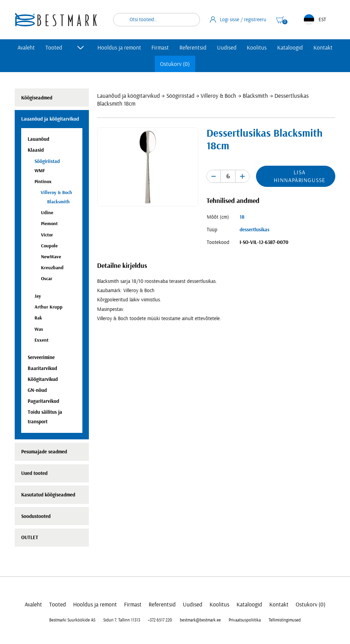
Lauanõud (38, 139)
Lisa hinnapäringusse (299, 176)
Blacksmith (255, 96)
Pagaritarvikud (43, 401)
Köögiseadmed (37, 98)
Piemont (49, 224)
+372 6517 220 (160, 620)
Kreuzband (52, 268)
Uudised (227, 48)
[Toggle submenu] (81, 47)
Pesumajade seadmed (44, 452)
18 (242, 217)
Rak (38, 318)
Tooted (54, 48)
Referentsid (193, 48)
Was (39, 329)
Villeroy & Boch (218, 96)
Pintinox (43, 182)
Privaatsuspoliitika (245, 620)
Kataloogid (290, 48)
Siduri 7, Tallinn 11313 (122, 620)
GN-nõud (37, 390)
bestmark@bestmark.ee (200, 620)
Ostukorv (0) (175, 64)
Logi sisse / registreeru (238, 19)
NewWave (51, 257)
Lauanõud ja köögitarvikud (129, 96)
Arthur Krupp (49, 307)
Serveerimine (41, 358)
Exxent (42, 340)
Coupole (49, 246)
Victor (47, 235)
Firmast (160, 48)
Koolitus (257, 48)
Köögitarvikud (43, 379)
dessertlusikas (254, 230)
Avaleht (26, 48)
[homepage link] (56, 20)
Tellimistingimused (285, 620)
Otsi (190, 20)
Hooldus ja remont (119, 48)
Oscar (47, 279)
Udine (47, 213)
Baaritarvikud (42, 368)
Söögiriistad (180, 96)
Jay (38, 296)
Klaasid (36, 150)
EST (315, 20)
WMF (40, 171)
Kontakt (323, 48)
